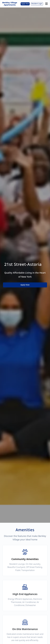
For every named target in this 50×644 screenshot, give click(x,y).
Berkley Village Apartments (10, 4)
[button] (46, 4)
